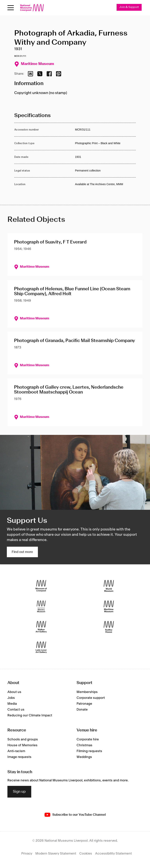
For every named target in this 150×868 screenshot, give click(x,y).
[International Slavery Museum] (41, 606)
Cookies (86, 854)
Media (12, 704)
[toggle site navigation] (11, 8)
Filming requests (89, 751)
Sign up (19, 792)
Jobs (11, 698)
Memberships (87, 692)
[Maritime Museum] (109, 606)
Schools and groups (23, 739)
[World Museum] (109, 586)
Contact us (16, 710)
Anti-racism (16, 751)
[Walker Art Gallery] (41, 627)
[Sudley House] (109, 627)
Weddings (84, 757)
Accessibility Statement (113, 854)
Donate (82, 710)
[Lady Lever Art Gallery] (41, 647)
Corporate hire (88, 739)
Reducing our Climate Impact (30, 715)
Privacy (27, 854)
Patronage (84, 704)
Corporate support (91, 698)
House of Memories (22, 745)
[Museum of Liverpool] (41, 586)
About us (14, 692)
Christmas (84, 745)
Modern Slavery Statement (56, 854)
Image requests (19, 757)
